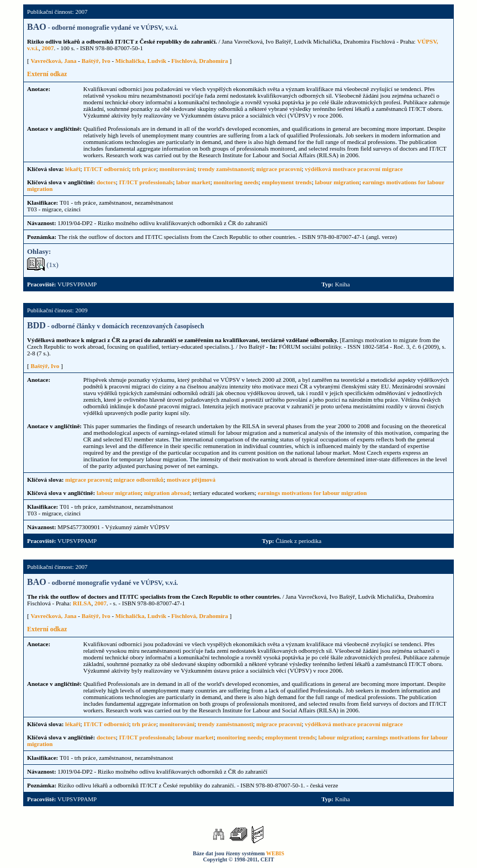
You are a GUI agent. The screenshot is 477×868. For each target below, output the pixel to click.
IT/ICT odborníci (106, 169)
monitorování (177, 169)
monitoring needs (236, 182)
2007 (48, 48)
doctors (106, 182)
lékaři (73, 169)
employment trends (287, 182)
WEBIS (275, 853)
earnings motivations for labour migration (312, 493)
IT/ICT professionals (146, 182)
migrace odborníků (139, 480)
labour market (195, 737)
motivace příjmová (191, 480)
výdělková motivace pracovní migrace (354, 169)
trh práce (144, 169)
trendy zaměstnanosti (225, 169)
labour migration (337, 182)
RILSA (82, 603)
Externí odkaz (47, 74)
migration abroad (167, 493)
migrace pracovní (279, 169)
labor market (193, 182)
